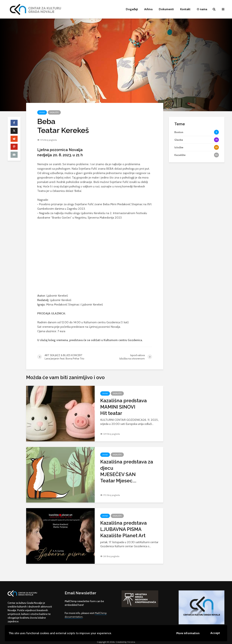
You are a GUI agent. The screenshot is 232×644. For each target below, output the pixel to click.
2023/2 (42, 112)
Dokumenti (166, 9)
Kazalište (54, 112)
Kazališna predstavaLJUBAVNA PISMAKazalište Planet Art (124, 529)
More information (188, 633)
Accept (215, 633)
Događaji (132, 9)
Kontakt (185, 9)
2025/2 (105, 393)
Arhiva (148, 9)
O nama (202, 9)
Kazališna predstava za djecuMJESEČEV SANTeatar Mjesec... (127, 471)
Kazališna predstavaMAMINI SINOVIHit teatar (124, 407)
